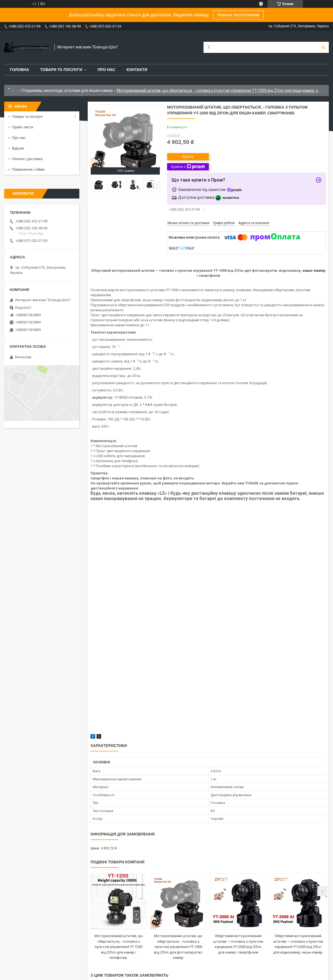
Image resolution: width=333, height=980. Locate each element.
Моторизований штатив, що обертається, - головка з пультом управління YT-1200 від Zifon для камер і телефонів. (119, 947)
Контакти (137, 70)
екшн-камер (314, 270)
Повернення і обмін (28, 169)
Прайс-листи (23, 127)
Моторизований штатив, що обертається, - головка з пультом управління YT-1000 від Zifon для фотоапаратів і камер (178, 947)
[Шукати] (323, 47)
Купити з (188, 167)
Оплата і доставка (27, 159)
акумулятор (102, 397)
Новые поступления (238, 15)
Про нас (106, 70)
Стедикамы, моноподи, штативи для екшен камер (67, 90)
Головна (19, 70)
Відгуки (18, 148)
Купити (188, 157)
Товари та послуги (61, 70)
